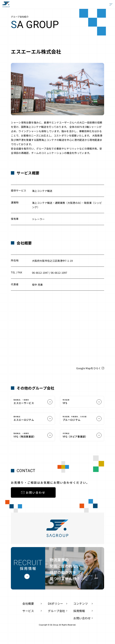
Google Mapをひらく (90, 368)
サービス (28, 611)
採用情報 (79, 611)
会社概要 (28, 603)
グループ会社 (56, 611)
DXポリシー (55, 603)
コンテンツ (81, 603)
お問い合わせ (33, 492)
